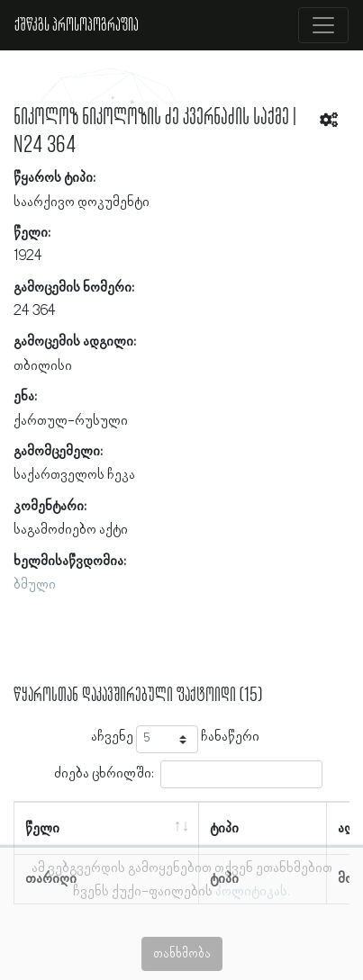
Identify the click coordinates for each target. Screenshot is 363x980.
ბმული (35, 585)
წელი (42, 829)
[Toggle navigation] (323, 25)
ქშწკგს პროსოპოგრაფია (77, 25)
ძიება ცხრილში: (188, 774)
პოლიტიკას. (253, 892)
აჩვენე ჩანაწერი (175, 739)
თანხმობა (182, 954)
